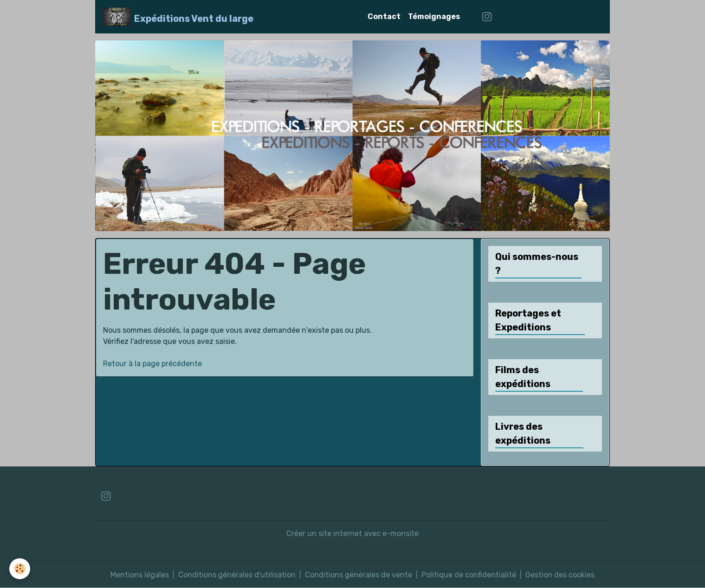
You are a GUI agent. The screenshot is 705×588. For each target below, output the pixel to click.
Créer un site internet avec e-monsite (352, 533)
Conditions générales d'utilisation (237, 575)
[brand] (178, 17)
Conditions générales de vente (359, 575)
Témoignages (434, 16)
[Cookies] (20, 569)
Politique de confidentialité (469, 575)
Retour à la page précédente (152, 364)
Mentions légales (140, 575)
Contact (384, 16)
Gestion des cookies (560, 575)
